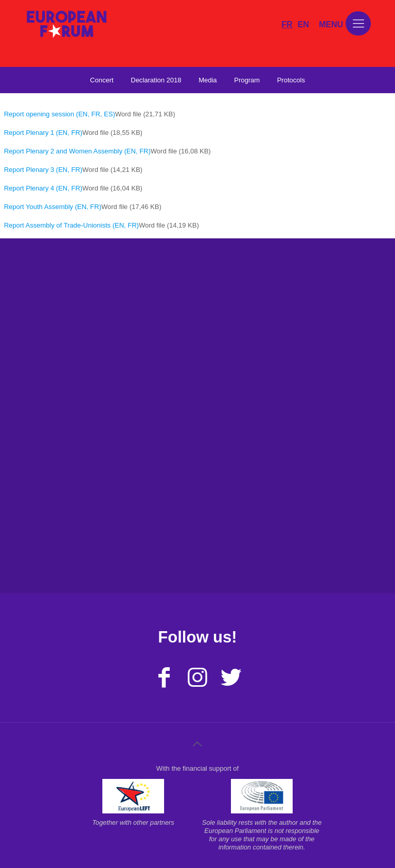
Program (247, 80)
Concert (102, 80)
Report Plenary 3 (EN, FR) (43, 170)
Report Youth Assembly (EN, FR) (53, 207)
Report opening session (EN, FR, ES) (60, 114)
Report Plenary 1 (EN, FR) (43, 133)
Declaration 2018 (156, 80)
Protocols (291, 80)
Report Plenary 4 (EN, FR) (43, 188)
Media (208, 80)
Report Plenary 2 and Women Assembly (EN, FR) (77, 151)
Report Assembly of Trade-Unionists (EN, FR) (71, 225)
